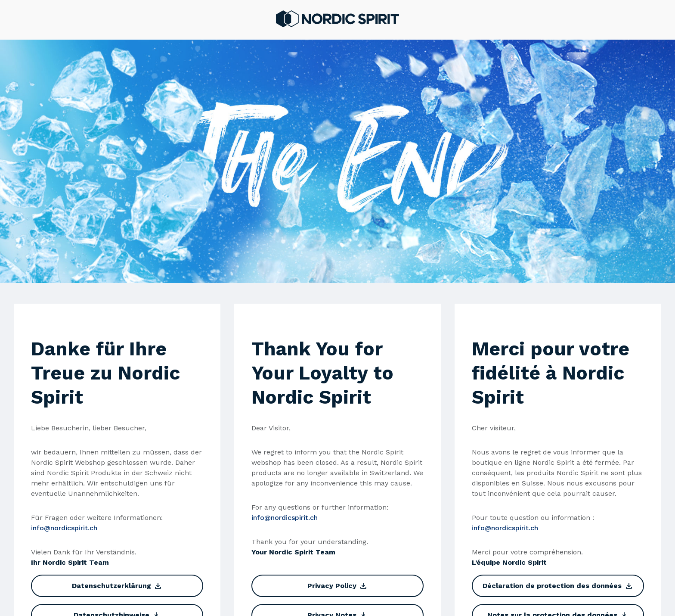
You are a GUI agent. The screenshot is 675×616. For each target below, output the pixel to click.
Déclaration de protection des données (558, 586)
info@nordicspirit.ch (64, 528)
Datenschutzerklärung (117, 586)
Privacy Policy (337, 586)
